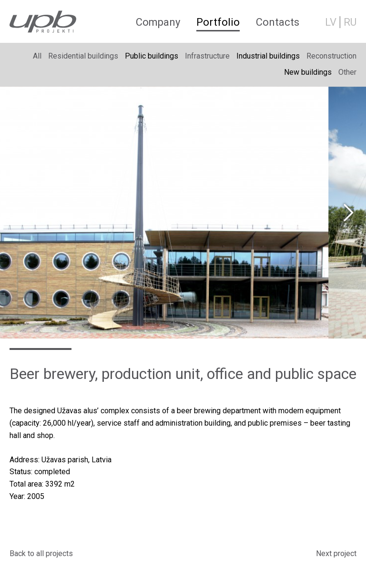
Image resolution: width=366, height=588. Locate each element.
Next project (336, 553)
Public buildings (152, 56)
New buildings (308, 72)
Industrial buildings (268, 56)
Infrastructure (207, 56)
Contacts (278, 22)
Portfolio (218, 22)
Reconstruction (331, 56)
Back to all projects (41, 553)
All (37, 56)
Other (347, 72)
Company (158, 22)
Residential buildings (83, 56)
